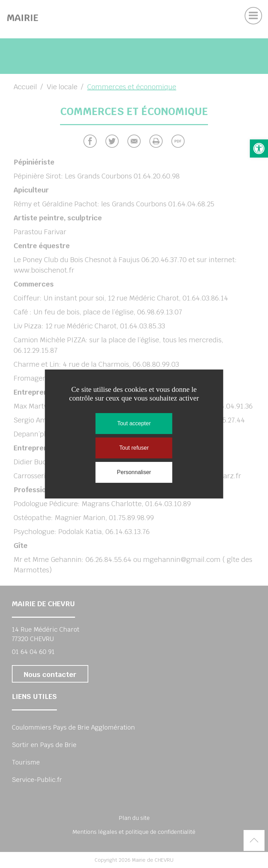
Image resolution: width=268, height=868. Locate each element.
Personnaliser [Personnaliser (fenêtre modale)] (134, 472)
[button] (259, 149)
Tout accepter (134, 423)
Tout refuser (134, 448)
